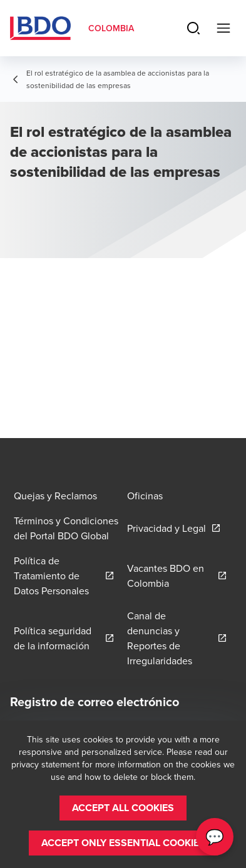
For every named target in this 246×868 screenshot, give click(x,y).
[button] (123, 808)
